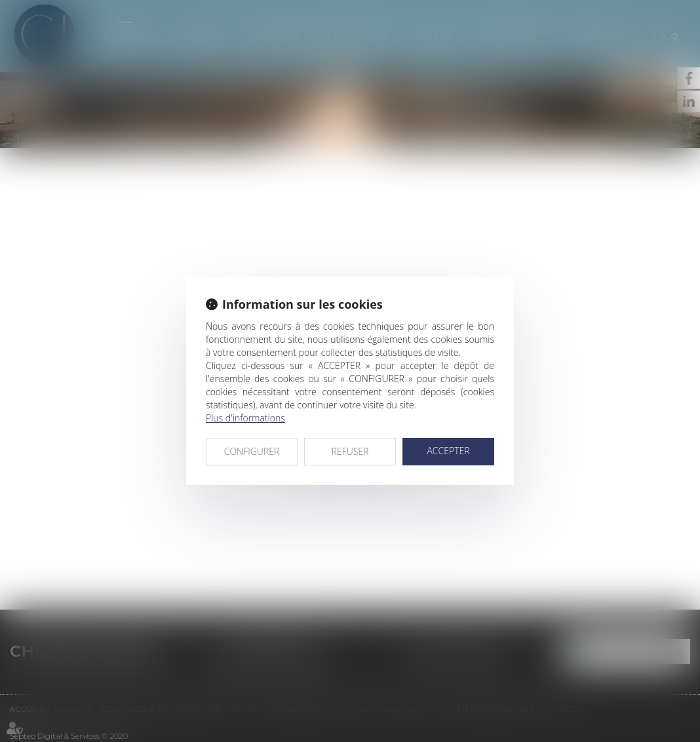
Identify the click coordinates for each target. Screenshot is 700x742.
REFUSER (350, 451)
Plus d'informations (245, 418)
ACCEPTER (448, 451)
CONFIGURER (252, 451)
